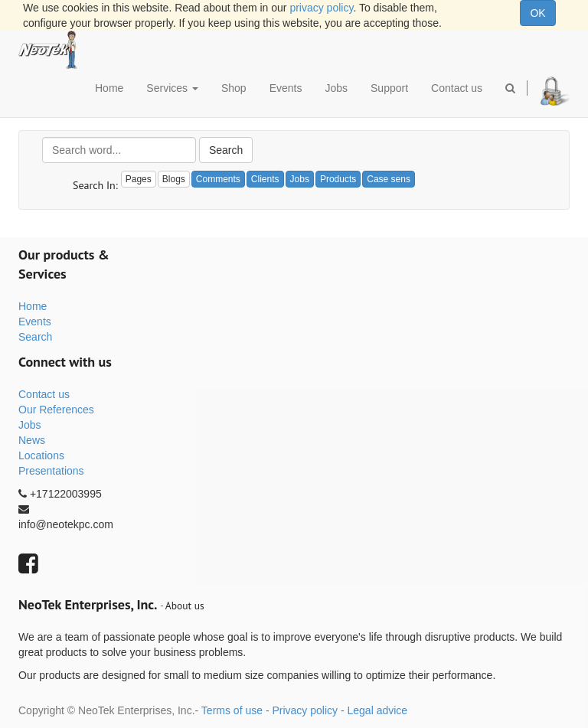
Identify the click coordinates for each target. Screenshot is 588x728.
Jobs (30, 425)
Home (33, 306)
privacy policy (321, 8)
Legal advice (377, 710)
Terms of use (232, 710)
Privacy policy (305, 710)
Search (226, 150)
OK (537, 13)
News (32, 440)
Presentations (51, 471)
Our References (56, 410)
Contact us (44, 394)
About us (185, 606)
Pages (139, 179)
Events (35, 322)
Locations (41, 455)
